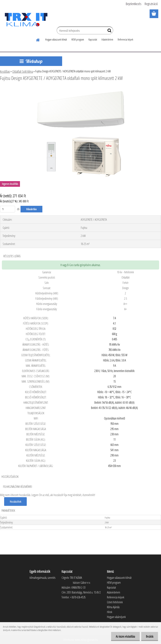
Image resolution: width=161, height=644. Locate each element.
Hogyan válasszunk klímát (56, 39)
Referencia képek (125, 39)
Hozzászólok (15, 502)
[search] (109, 31)
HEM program (78, 39)
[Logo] (26, 20)
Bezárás (150, 636)
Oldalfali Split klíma (23, 71)
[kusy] (8, 209)
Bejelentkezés (134, 4)
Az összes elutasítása (125, 636)
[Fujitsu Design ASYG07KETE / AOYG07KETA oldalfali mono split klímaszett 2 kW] (81, 88)
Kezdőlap (5, 71)
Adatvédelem (107, 39)
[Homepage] (38, 39)
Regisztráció (151, 4)
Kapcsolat (93, 39)
